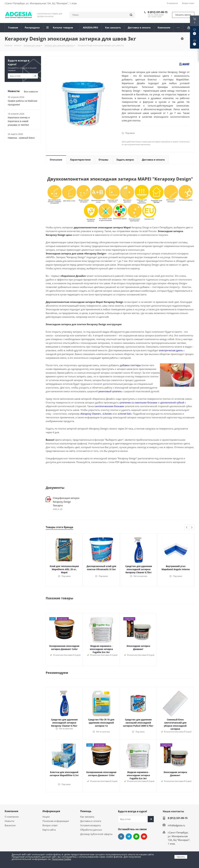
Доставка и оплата (91, 821)
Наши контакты (173, 811)
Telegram (129, 836)
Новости (9, 821)
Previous (187, 528)
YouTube (144, 836)
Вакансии (10, 825)
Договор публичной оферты (96, 834)
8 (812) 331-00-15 (158, 12)
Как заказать (87, 817)
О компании (12, 817)
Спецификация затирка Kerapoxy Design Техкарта (66, 502)
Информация (51, 811)
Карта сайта (49, 830)
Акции (46, 817)
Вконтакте (121, 836)
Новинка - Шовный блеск (21, 138)
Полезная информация (56, 821)
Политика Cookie (61, 859)
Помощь (86, 811)
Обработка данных (91, 830)
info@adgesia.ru (176, 825)
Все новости (31, 91)
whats (136, 836)
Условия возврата (90, 825)
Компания (11, 811)
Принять (181, 857)
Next (192, 528)
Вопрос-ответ (50, 825)
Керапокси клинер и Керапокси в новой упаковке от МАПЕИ (19, 121)
